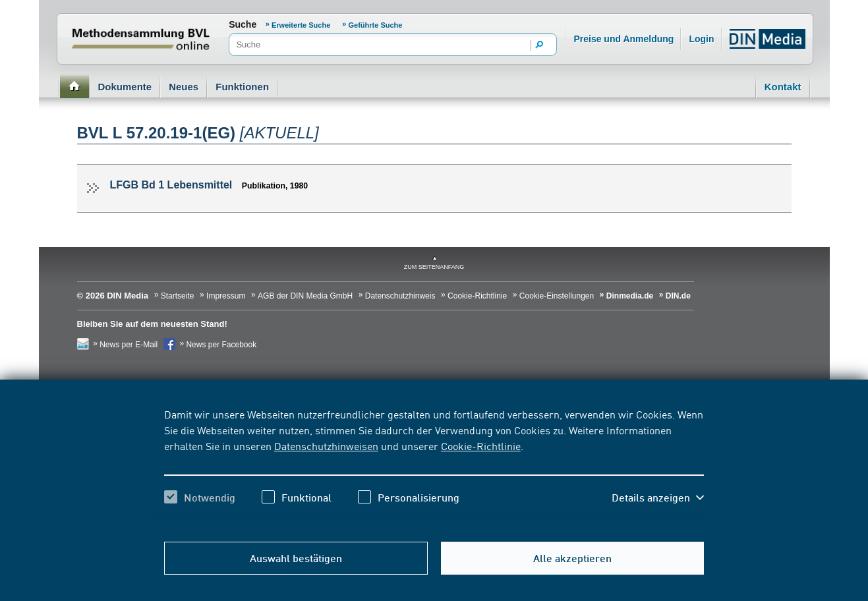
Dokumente (125, 87)
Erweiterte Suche (302, 25)
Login (701, 39)
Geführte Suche (376, 25)
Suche (243, 24)
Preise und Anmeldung (623, 39)
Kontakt (783, 87)
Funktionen (242, 87)
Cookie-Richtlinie (481, 445)
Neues (184, 87)
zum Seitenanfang (434, 267)
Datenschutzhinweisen (326, 445)
